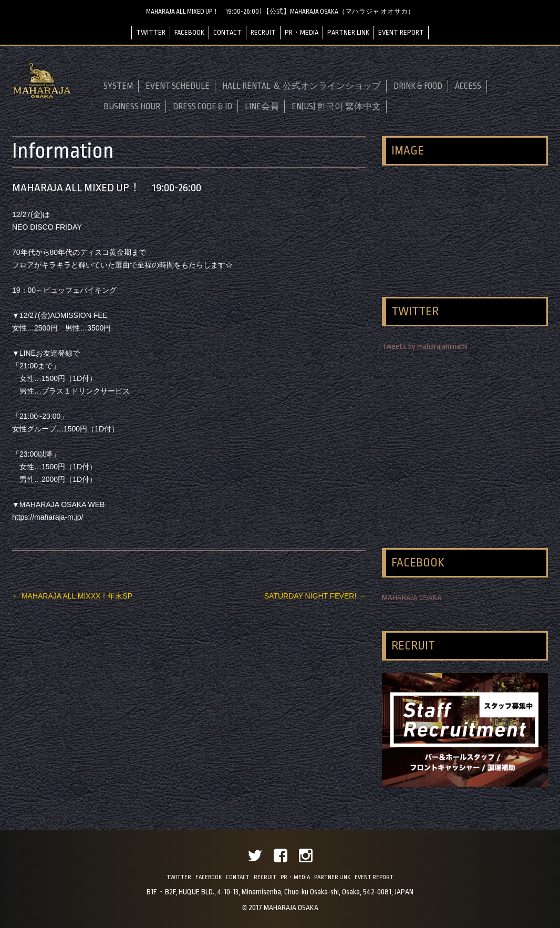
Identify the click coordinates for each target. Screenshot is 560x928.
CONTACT (227, 32)
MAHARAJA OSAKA (412, 598)
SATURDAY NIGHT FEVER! (315, 596)
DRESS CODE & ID (203, 107)
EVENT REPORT (401, 32)
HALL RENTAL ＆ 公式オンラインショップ (302, 86)
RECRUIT (263, 32)
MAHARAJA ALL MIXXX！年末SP (72, 596)
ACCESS (468, 86)
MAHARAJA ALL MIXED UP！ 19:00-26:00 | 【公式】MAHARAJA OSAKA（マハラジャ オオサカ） (280, 12)
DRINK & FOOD (418, 86)
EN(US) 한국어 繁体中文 (336, 107)
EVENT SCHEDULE (178, 86)
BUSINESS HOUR (132, 107)
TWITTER (151, 32)
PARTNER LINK (348, 32)
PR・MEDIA (302, 32)
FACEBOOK (189, 32)
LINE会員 (262, 107)
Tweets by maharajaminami (425, 347)
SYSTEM (118, 86)
